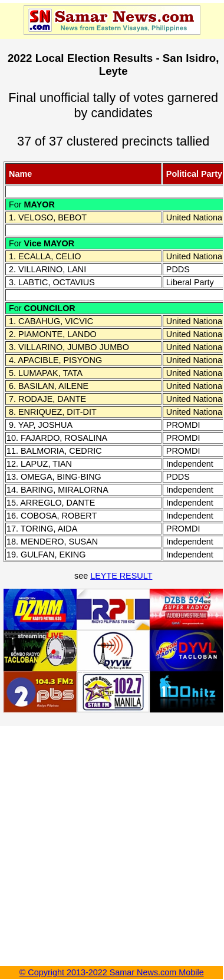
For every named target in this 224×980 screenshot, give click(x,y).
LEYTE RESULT (121, 576)
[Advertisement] (111, 841)
